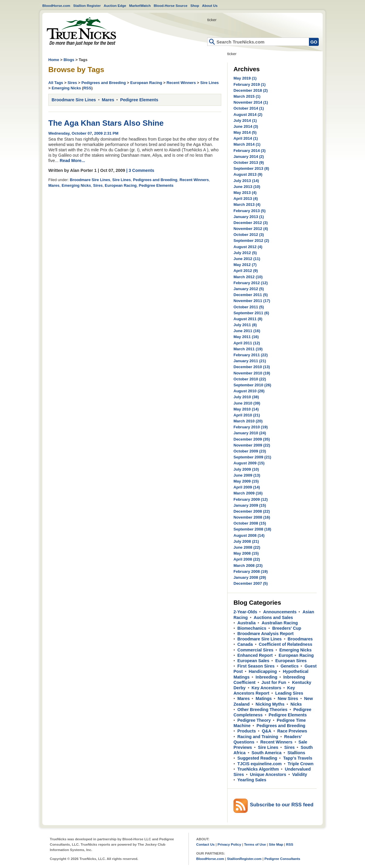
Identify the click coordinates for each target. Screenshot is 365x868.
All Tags (56, 83)
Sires (72, 83)
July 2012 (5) (245, 253)
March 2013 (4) (247, 204)
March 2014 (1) (247, 144)
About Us (210, 6)
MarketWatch (140, 6)
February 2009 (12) (251, 499)
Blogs (69, 60)
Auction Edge (115, 6)
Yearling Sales (252, 780)
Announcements (280, 612)
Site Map (276, 844)
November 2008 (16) (252, 517)
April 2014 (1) (246, 138)
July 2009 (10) (246, 469)
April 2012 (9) (246, 271)
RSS (87, 88)
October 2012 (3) (249, 235)
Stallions (296, 753)
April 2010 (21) (247, 415)
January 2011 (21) (250, 361)
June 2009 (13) (247, 475)
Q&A (267, 731)
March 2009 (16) (248, 493)
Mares (108, 100)
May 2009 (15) (246, 481)
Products (247, 731)
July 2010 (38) (246, 397)
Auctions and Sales (273, 617)
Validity (300, 774)
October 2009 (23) (250, 451)
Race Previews (292, 731)
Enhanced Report (255, 655)
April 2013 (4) (246, 199)
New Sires (288, 699)
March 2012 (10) (248, 277)
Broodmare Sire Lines (74, 100)
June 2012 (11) (247, 259)
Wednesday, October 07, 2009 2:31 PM (83, 133)
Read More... (72, 161)
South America (267, 753)
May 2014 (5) (245, 132)
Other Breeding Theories (262, 710)
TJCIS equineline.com (260, 764)
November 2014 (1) (251, 102)
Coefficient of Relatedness (286, 644)
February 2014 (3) (250, 151)
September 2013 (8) (251, 168)
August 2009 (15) (249, 463)
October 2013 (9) (249, 162)
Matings (264, 699)
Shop (195, 6)
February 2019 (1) (250, 84)
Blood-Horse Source (170, 6)
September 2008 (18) (252, 529)
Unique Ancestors (268, 774)
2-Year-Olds (245, 612)
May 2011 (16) (246, 337)
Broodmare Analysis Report (266, 634)
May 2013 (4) (245, 193)
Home (81, 31)
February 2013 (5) (250, 211)
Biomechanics (252, 628)
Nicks (296, 704)
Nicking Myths (270, 704)
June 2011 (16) (247, 331)
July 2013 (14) (246, 181)
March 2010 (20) (248, 421)
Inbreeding (266, 677)
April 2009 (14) (247, 487)
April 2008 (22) (247, 559)
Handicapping (263, 671)
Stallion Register (87, 6)
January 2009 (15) (250, 505)
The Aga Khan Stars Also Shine (106, 123)
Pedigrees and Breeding (104, 83)
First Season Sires (256, 666)
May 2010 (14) (246, 409)
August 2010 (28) (249, 391)
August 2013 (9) (248, 174)
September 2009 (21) (252, 457)
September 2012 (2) (251, 241)
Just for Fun (274, 682)
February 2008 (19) (251, 571)
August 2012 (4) (248, 247)
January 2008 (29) (250, 577)
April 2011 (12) (247, 343)
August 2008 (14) (249, 535)
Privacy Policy (229, 844)
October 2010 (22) (250, 379)
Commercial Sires (255, 650)
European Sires (291, 661)
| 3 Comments (140, 170)
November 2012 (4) (251, 229)
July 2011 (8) (245, 325)
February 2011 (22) (251, 355)
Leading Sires (289, 693)
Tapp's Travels (298, 758)
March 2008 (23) (248, 566)
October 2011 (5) (249, 307)
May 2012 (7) (245, 265)
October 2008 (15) (250, 523)
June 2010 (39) (247, 403)
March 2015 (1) (247, 96)
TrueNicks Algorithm (258, 769)
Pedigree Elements (139, 100)
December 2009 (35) (252, 439)
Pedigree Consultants (282, 859)
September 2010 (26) (252, 385)
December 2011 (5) (251, 295)
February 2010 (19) (251, 427)
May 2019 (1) (245, 78)
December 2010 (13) (252, 367)
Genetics (290, 666)
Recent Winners (181, 83)
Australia (246, 623)
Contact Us (205, 844)
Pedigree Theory (254, 720)
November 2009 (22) (252, 445)
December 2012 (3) (251, 223)
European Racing (146, 83)
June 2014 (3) (246, 126)
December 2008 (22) (252, 511)
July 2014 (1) (245, 120)
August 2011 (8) (248, 319)
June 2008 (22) (247, 547)
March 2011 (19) (248, 349)
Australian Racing (280, 623)
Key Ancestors (267, 688)
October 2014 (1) (249, 108)
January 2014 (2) (249, 157)
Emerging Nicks (66, 88)
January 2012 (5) (249, 289)
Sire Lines (209, 83)
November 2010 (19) (252, 373)
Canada (245, 644)
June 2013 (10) (247, 187)
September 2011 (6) (251, 313)
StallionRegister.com (244, 859)
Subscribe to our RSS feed (282, 805)
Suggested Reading (257, 758)
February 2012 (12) (251, 283)
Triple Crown (301, 764)
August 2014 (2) (248, 115)
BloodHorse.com (56, 6)
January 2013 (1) (249, 217)
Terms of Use (255, 844)
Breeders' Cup (287, 628)
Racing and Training (258, 737)
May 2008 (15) (246, 553)
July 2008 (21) (246, 541)
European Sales (253, 661)
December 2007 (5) (251, 583)
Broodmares (300, 639)
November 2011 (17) (252, 301)
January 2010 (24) (250, 433)
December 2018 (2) (251, 90)
